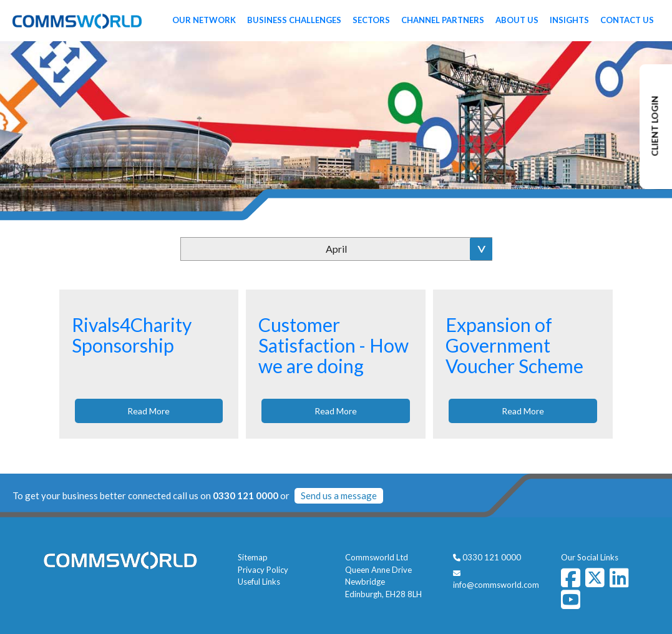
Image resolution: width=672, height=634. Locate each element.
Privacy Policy (263, 570)
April (336, 249)
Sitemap (253, 557)
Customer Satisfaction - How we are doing (334, 345)
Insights (569, 20)
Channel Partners (443, 20)
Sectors (371, 20)
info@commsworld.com (496, 585)
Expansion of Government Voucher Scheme (514, 345)
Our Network (204, 20)
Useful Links (259, 582)
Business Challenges (294, 20)
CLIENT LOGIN (655, 126)
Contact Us (627, 20)
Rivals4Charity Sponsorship (132, 335)
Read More (149, 411)
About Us (517, 20)
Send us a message (339, 495)
